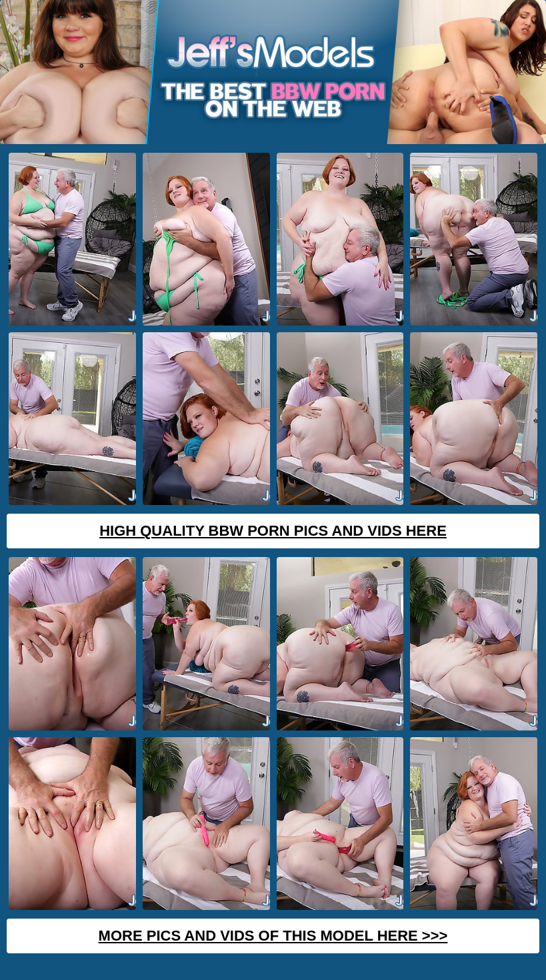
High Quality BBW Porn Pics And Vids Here (273, 531)
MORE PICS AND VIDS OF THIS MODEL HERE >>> (273, 936)
